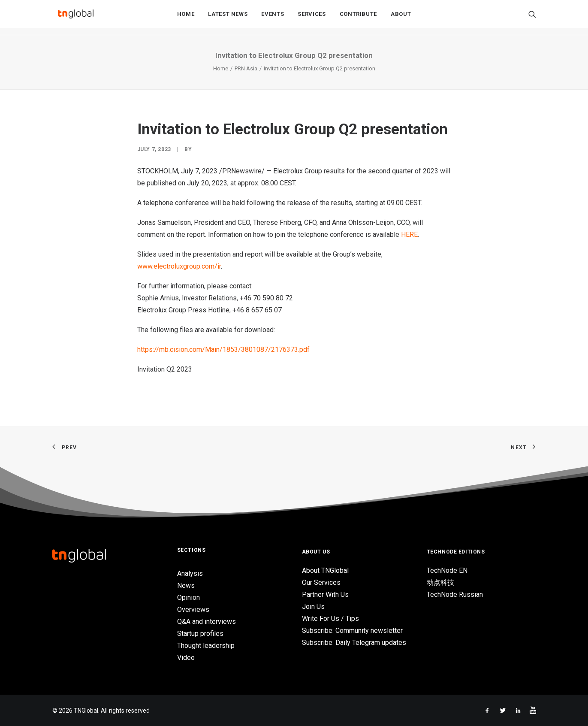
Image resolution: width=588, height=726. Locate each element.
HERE (409, 234)
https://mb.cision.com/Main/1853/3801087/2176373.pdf (223, 349)
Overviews (193, 610)
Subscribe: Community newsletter (352, 631)
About (401, 18)
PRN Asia (246, 68)
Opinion (188, 597)
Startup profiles (200, 634)
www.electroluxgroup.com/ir (179, 266)
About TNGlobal (325, 570)
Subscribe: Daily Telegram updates (354, 643)
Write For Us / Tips (330, 619)
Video (186, 658)
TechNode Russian (455, 594)
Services (312, 18)
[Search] (532, 18)
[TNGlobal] (76, 18)
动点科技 (440, 582)
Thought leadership (206, 646)
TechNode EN (447, 570)
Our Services (321, 582)
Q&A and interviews (207, 622)
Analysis (190, 573)
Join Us (313, 607)
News (186, 585)
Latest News (228, 18)
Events (273, 18)
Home (186, 18)
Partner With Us (325, 594)
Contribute (359, 18)
